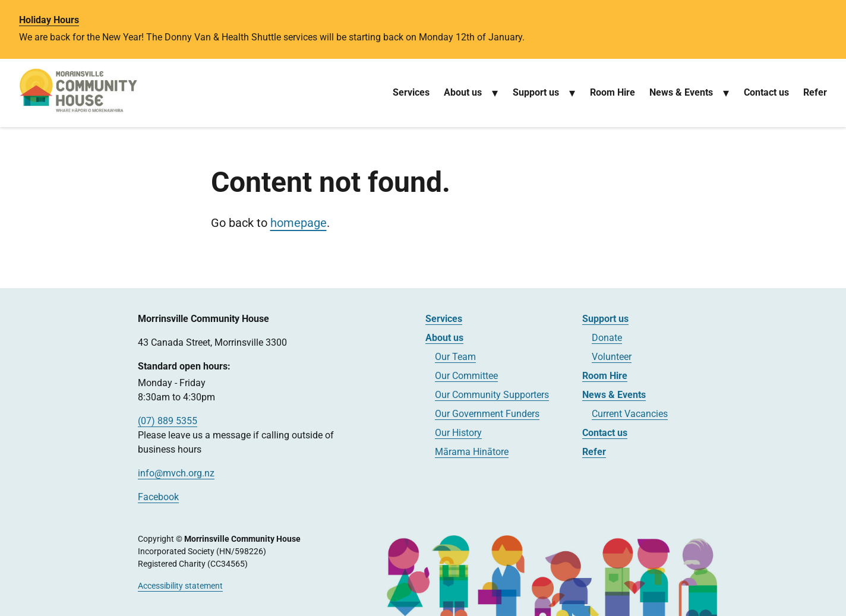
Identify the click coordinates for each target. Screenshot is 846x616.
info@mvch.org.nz (176, 473)
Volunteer (612, 357)
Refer (815, 92)
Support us (536, 92)
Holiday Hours (49, 20)
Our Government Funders (487, 414)
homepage (299, 222)
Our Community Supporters (492, 395)
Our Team (455, 357)
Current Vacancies (630, 414)
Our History (458, 433)
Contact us (766, 92)
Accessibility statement (180, 586)
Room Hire (613, 92)
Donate (607, 338)
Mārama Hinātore (472, 452)
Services (411, 92)
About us (463, 92)
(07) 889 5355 (168, 421)
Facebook (158, 497)
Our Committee (466, 376)
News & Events (681, 92)
